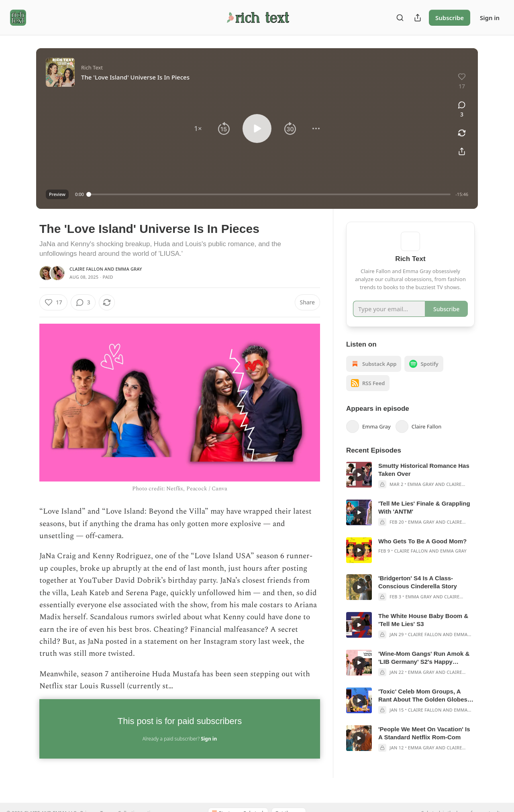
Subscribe (450, 18)
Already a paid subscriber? (180, 739)
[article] (410, 487)
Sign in (490, 18)
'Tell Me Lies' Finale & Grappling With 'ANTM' (424, 519)
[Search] (400, 18)
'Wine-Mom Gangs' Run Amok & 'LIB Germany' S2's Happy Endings (424, 670)
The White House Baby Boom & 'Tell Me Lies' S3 (423, 631)
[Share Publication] (418, 18)
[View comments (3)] (462, 110)
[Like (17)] (53, 302)
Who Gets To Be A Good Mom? (422, 553)
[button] (198, 129)
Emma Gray (129, 269)
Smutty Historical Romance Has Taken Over (424, 481)
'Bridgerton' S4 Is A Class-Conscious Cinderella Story (418, 594)
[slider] (270, 194)
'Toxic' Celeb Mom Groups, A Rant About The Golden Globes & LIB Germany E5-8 (426, 707)
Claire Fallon (86, 269)
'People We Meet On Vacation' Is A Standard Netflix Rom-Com (424, 745)
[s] (359, 486)
